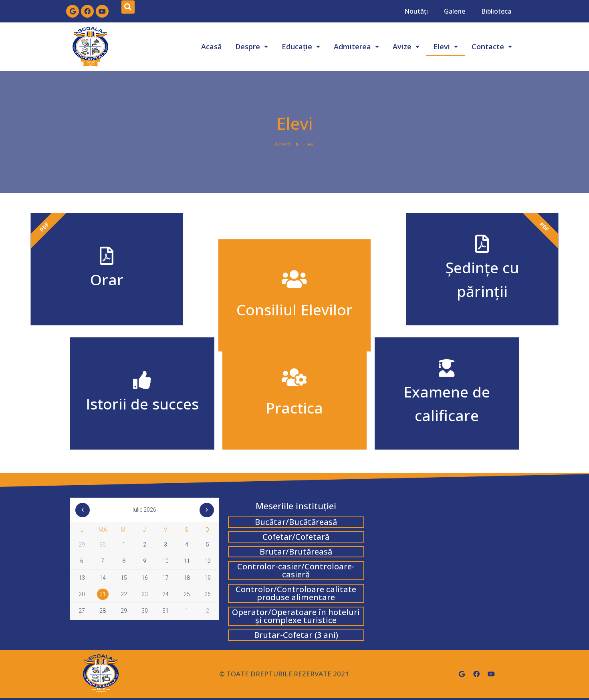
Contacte (492, 46)
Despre (252, 46)
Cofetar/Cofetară (296, 537)
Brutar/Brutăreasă (296, 552)
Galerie (455, 11)
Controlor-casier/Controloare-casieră (296, 570)
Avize (406, 46)
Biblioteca (496, 11)
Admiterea (356, 46)
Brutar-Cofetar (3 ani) (296, 635)
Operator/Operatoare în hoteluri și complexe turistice (296, 616)
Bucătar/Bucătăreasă (296, 522)
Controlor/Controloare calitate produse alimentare (296, 593)
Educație (301, 46)
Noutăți (416, 11)
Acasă (211, 46)
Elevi (446, 46)
